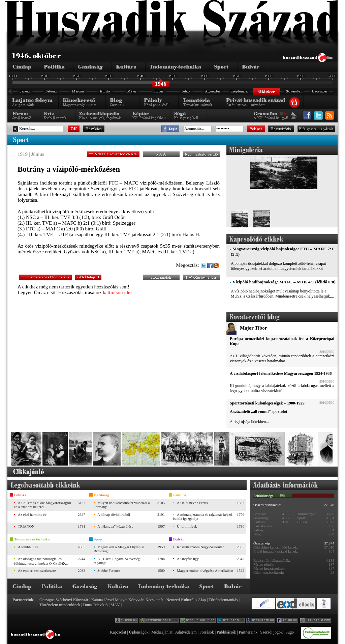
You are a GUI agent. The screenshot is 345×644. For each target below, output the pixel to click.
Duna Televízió (95, 605)
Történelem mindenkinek (60, 605)
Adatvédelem (186, 632)
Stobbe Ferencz (109, 570)
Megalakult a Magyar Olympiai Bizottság (119, 549)
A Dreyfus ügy (188, 559)
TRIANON (26, 526)
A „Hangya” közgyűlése (115, 526)
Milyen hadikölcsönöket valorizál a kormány (122, 505)
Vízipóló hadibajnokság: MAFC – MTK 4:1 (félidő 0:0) (284, 282)
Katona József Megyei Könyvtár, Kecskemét (127, 600)
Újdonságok (139, 632)
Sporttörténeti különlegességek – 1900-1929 (267, 403)
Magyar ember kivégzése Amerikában (205, 570)
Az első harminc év (32, 514)
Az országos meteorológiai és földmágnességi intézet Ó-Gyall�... (41, 561)
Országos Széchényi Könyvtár (64, 600)
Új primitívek (187, 526)
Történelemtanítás (223, 600)
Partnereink (248, 632)
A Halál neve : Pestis (192, 503)
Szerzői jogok (272, 632)
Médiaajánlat (162, 632)
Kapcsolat (118, 632)
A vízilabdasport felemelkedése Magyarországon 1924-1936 (281, 373)
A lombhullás (28, 547)
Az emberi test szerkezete (37, 570)
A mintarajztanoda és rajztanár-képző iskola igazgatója (203, 516)
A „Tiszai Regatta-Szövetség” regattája (118, 561)
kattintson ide (116, 292)
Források (207, 632)
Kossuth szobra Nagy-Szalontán (201, 547)
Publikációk (226, 632)
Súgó (290, 632)
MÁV (115, 605)
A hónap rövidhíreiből (114, 514)
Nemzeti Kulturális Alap (186, 600)
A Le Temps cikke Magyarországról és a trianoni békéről (43, 505)
